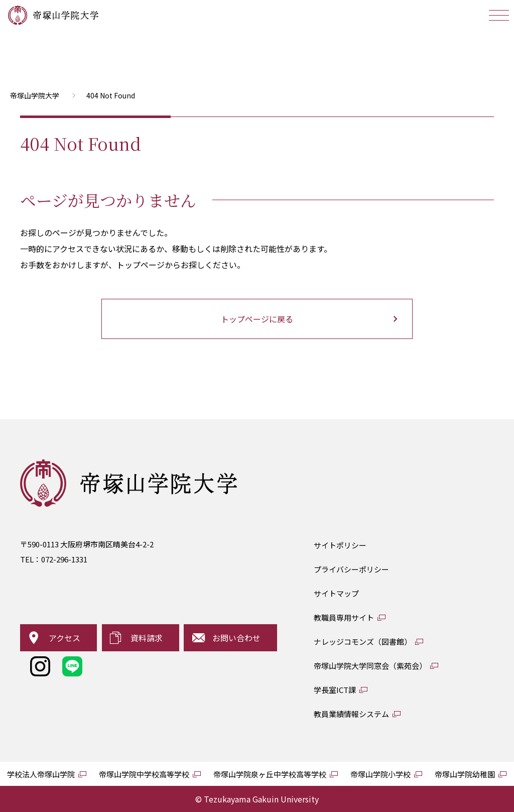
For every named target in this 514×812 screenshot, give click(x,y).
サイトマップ (336, 593)
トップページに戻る (257, 319)
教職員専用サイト (344, 617)
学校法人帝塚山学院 (41, 774)
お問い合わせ (236, 638)
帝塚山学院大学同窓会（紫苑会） (370, 666)
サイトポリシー (340, 545)
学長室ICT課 (335, 690)
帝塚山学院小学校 (380, 774)
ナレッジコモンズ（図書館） (363, 642)
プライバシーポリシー (351, 569)
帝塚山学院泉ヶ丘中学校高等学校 (270, 774)
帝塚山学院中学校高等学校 (144, 774)
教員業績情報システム (351, 714)
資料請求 (147, 638)
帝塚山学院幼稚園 (465, 774)
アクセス (65, 638)
